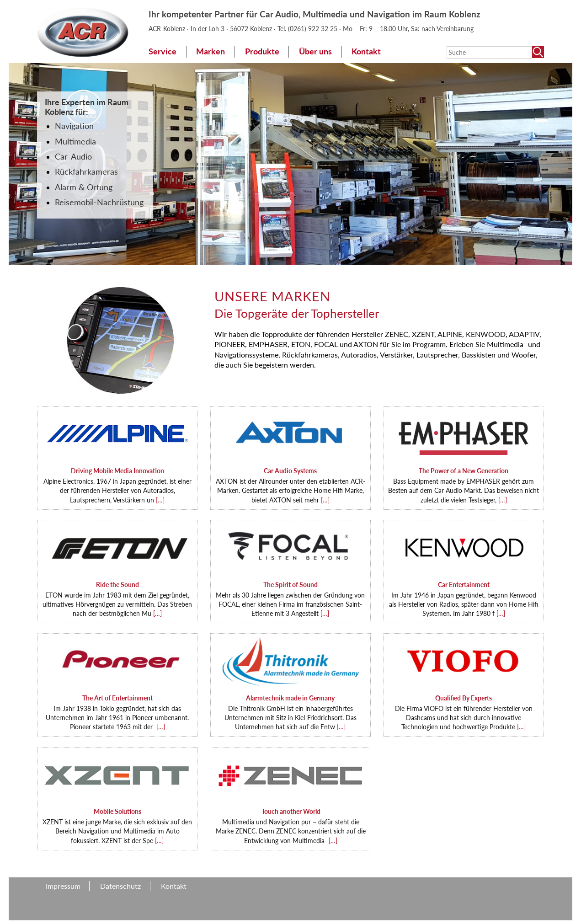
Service (163, 51)
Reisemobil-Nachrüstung (99, 202)
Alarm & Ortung (84, 187)
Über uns (315, 51)
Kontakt (366, 51)
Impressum (63, 886)
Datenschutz (120, 886)
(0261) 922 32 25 (314, 29)
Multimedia (75, 142)
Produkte (262, 51)
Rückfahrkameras (86, 172)
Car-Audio (73, 157)
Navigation (74, 126)
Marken (211, 51)
